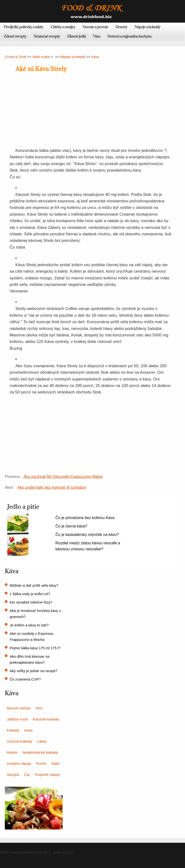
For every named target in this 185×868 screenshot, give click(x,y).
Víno (97, 36)
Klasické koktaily (46, 719)
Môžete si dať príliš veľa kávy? (34, 585)
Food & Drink (17, 57)
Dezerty (121, 27)
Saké (55, 763)
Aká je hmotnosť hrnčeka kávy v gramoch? (35, 614)
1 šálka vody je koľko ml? (30, 594)
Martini (12, 752)
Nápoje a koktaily (148, 27)
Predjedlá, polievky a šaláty (24, 27)
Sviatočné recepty (47, 36)
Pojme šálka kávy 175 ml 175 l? (35, 648)
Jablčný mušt (17, 719)
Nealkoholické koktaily (40, 752)
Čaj (27, 775)
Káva (95, 57)
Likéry (42, 741)
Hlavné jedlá (76, 36)
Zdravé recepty (15, 36)
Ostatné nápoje (19, 763)
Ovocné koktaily (20, 741)
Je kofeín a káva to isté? (29, 625)
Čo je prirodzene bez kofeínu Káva (85, 518)
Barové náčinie (19, 708)
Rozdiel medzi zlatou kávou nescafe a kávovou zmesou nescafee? (88, 546)
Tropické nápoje (47, 775)
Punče (41, 763)
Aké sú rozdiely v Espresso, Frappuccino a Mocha (32, 637)
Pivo (39, 708)
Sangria (13, 775)
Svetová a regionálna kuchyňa (129, 36)
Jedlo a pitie (41, 57)
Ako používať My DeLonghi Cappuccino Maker (63, 477)
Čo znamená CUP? (25, 679)
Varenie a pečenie (96, 27)
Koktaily (13, 730)
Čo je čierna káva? (71, 526)
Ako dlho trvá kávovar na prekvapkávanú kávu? (30, 659)
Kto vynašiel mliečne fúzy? (31, 602)
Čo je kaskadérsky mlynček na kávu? (87, 535)
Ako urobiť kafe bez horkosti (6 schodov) (52, 487)
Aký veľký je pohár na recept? (33, 671)
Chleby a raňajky (63, 27)
